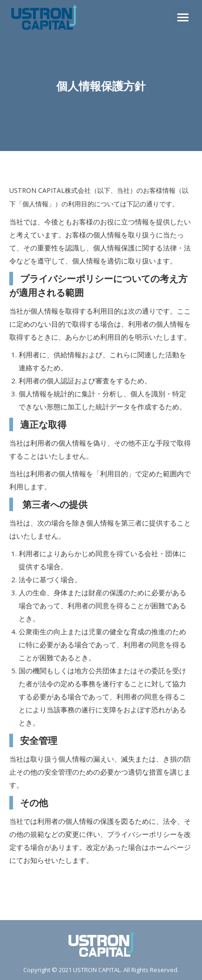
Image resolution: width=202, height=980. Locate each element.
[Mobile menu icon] (183, 17)
